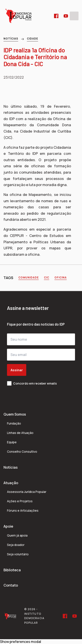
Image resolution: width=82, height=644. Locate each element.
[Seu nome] (41, 339)
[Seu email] (41, 355)
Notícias (11, 39)
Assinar (17, 370)
